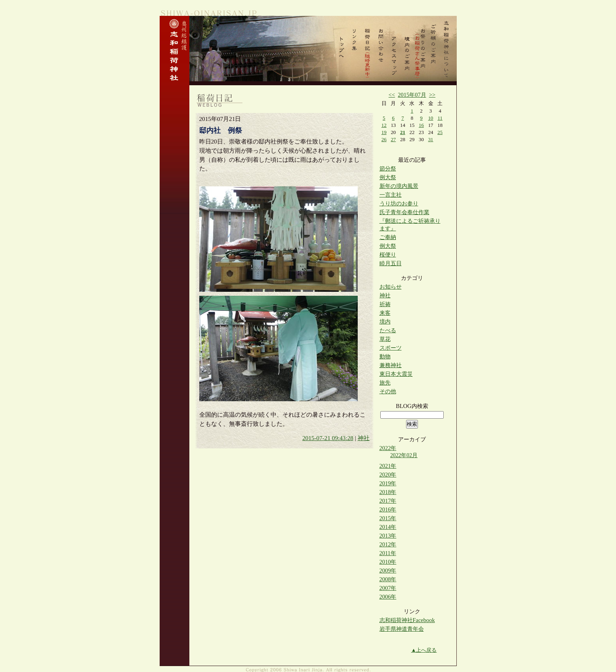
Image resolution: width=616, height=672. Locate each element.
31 (431, 139)
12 (384, 125)
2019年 (388, 483)
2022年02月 (404, 455)
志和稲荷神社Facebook (407, 620)
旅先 (385, 383)
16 (421, 125)
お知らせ (391, 287)
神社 (364, 438)
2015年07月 (412, 95)
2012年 (388, 544)
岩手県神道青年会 (402, 629)
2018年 (388, 492)
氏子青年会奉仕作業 (404, 212)
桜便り (388, 255)
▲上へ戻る (424, 650)
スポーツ (391, 348)
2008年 (388, 579)
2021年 (388, 466)
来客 (385, 313)
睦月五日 (391, 263)
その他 (388, 391)
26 (384, 139)
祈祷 (385, 304)
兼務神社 (391, 365)
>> (432, 95)
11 (440, 118)
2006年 (388, 597)
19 (384, 132)
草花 (385, 339)
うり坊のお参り (399, 203)
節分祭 (388, 168)
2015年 (388, 518)
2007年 (388, 588)
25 (440, 132)
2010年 (388, 562)
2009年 (388, 571)
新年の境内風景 (399, 186)
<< (392, 95)
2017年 (388, 501)
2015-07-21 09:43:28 (328, 438)
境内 (385, 322)
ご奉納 (388, 237)
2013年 (388, 536)
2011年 (388, 553)
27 (393, 139)
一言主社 (391, 195)
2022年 (388, 448)
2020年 (388, 475)
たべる (388, 330)
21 (403, 132)
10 (431, 118)
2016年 (388, 509)
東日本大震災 (396, 374)
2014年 (388, 527)
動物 (385, 356)
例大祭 (388, 177)
